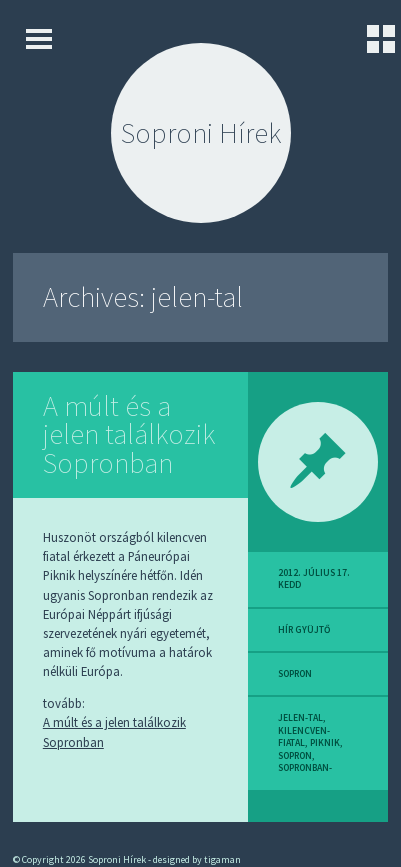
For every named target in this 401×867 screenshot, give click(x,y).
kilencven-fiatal (304, 737)
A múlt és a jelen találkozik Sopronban (129, 435)
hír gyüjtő (304, 630)
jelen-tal (300, 718)
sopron (295, 674)
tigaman (222, 859)
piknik (325, 743)
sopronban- (305, 768)
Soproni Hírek (201, 133)
